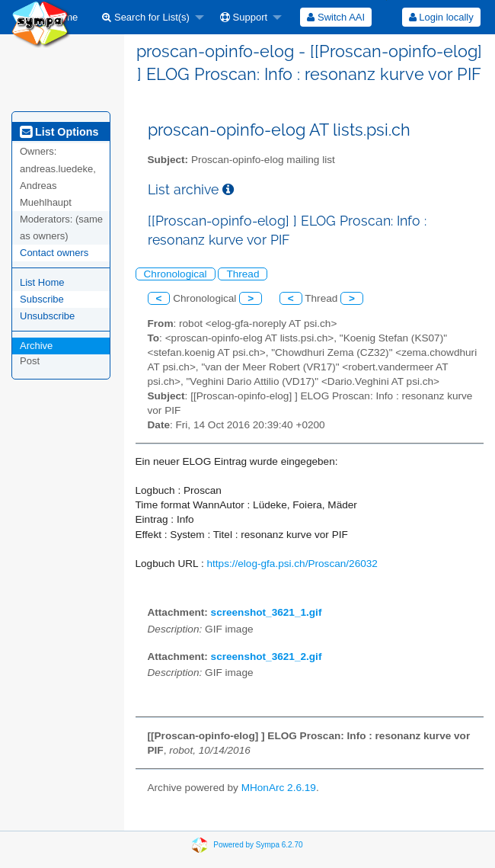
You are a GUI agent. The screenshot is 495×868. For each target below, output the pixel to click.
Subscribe (42, 299)
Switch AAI (336, 17)
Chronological (176, 274)
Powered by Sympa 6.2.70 (258, 845)
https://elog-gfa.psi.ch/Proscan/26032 (292, 564)
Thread (243, 274)
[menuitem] (149, 17)
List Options (59, 132)
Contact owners (54, 253)
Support (244, 17)
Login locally (441, 17)
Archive (36, 346)
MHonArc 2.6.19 (279, 788)
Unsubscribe (47, 316)
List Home (42, 282)
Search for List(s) (146, 17)
